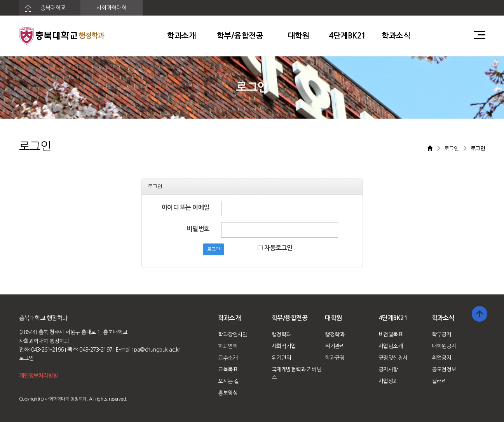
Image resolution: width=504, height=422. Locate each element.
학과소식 (396, 36)
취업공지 (441, 358)
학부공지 (441, 334)
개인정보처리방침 (38, 376)
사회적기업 (284, 346)
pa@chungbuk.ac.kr (157, 350)
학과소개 (181, 36)
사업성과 (388, 381)
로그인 (214, 249)
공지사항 (388, 369)
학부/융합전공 (240, 36)
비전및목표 (391, 334)
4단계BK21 (347, 36)
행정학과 (281, 334)
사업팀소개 (391, 346)
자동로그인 (275, 248)
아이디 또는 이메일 (186, 207)
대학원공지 (444, 346)
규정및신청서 (393, 358)
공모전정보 (444, 369)
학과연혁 (228, 346)
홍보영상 (228, 393)
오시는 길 (228, 381)
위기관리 (281, 358)
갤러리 (439, 381)
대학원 (299, 36)
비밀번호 (198, 229)
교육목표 (228, 369)
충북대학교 (43, 8)
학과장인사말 (233, 334)
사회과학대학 (112, 8)
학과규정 (335, 358)
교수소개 (228, 358)
